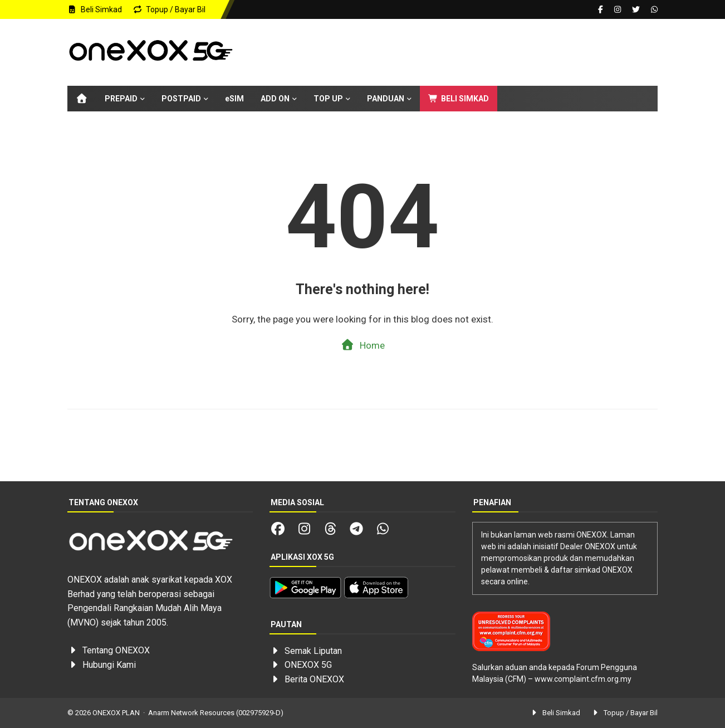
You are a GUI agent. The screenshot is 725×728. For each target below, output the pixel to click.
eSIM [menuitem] (234, 99)
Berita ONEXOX (314, 679)
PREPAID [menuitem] (121, 99)
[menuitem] (82, 99)
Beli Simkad (95, 9)
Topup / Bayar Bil (170, 9)
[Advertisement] (455, 52)
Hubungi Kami (109, 665)
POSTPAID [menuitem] (181, 99)
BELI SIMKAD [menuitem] (459, 99)
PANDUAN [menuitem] (386, 99)
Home (363, 345)
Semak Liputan (313, 651)
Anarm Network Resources (191, 713)
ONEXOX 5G (308, 665)
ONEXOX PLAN (116, 713)
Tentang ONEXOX (116, 650)
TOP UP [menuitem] (328, 99)
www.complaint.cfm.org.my (583, 679)
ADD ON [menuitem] (275, 99)
